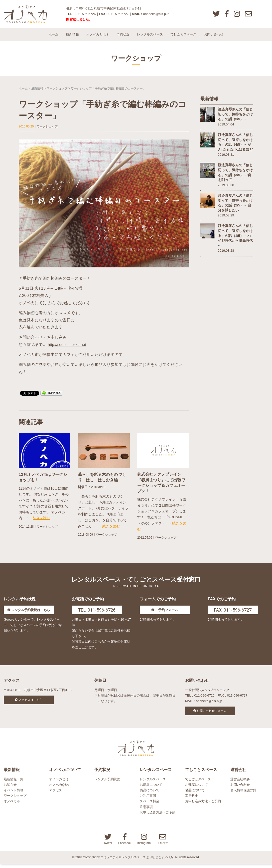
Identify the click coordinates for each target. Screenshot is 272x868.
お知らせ (10, 789)
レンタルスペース (150, 37)
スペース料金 (149, 806)
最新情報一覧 (13, 784)
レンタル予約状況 (107, 784)
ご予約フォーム (167, 613)
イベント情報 (13, 795)
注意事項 (146, 811)
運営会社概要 (240, 784)
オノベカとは (59, 784)
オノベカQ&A (59, 789)
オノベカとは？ (98, 37)
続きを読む (41, 521)
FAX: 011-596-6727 (233, 613)
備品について (149, 795)
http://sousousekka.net (68, 347)
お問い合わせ (214, 37)
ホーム (54, 37)
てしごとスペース (183, 37)
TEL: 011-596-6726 (97, 613)
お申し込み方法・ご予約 (158, 817)
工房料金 (192, 800)
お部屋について (151, 789)
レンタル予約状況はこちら (31, 613)
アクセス (56, 795)
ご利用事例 (148, 800)
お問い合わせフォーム (212, 714)
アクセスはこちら (30, 703)
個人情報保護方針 (243, 795)
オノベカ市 (12, 806)
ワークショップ (57, 91)
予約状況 (123, 37)
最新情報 (72, 37)
